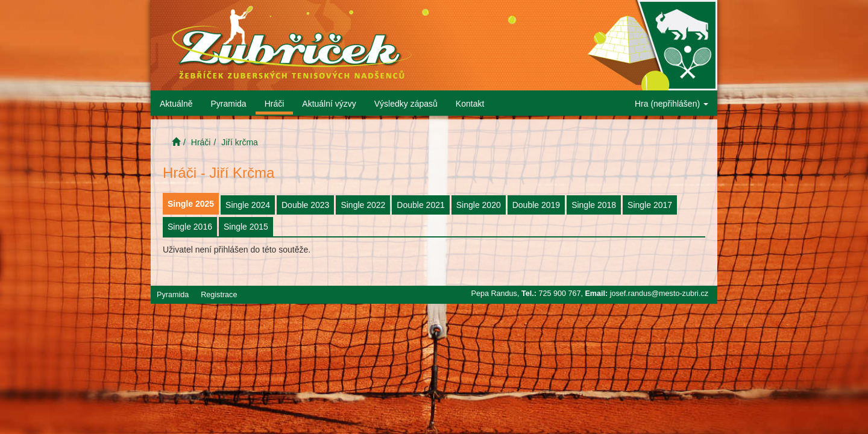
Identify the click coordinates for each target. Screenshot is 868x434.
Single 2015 (246, 227)
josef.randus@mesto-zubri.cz (659, 294)
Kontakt (470, 104)
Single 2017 (650, 205)
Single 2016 (190, 227)
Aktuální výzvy (329, 104)
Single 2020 (479, 205)
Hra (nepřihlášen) (671, 104)
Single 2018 (594, 205)
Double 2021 (420, 205)
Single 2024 (248, 205)
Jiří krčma (240, 142)
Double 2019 (536, 205)
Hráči (275, 104)
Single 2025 (191, 204)
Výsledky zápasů (406, 104)
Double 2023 (305, 205)
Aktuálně (176, 104)
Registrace (219, 295)
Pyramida (228, 104)
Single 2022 (363, 205)
